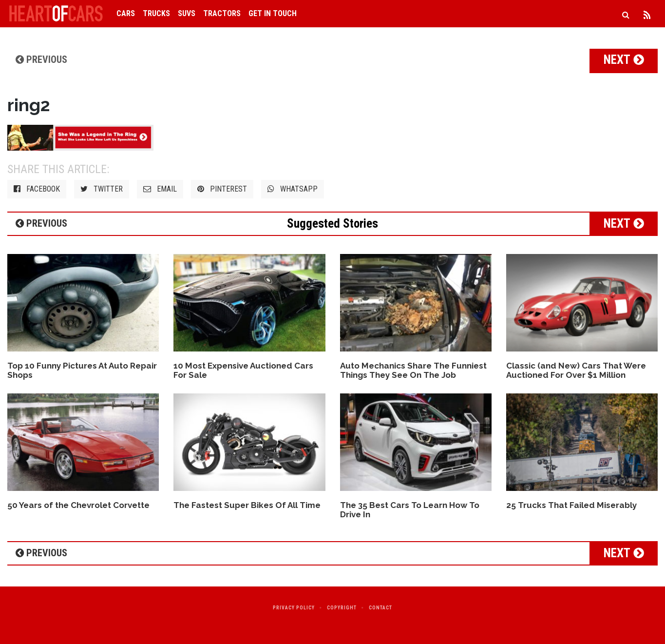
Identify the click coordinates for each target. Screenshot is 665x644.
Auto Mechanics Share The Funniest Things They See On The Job (413, 370)
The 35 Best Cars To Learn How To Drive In (410, 510)
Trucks (156, 13)
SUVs (187, 13)
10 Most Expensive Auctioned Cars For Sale (243, 370)
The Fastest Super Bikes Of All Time (247, 505)
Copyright (342, 608)
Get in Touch (273, 13)
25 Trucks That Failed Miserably (571, 505)
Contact (380, 608)
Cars (126, 13)
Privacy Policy (294, 608)
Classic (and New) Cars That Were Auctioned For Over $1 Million (576, 370)
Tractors (222, 13)
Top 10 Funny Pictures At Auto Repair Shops (82, 370)
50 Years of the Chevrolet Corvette (78, 505)
